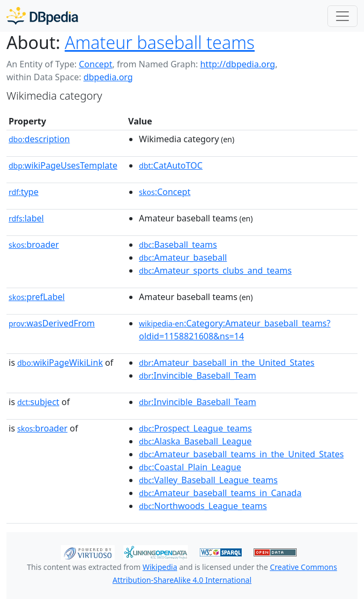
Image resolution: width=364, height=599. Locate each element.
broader (34, 245)
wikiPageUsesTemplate (63, 165)
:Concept (165, 192)
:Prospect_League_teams (195, 428)
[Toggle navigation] (342, 16)
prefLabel (37, 297)
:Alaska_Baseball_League (195, 441)
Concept (95, 64)
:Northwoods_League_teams (203, 506)
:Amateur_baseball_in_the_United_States (227, 363)
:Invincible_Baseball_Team (198, 375)
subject (38, 402)
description (39, 139)
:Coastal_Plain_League (190, 467)
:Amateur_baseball (183, 257)
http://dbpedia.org (238, 64)
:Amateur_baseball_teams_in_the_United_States (241, 454)
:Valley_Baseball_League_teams (208, 480)
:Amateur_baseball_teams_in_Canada (220, 493)
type (24, 192)
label (26, 218)
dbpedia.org (108, 77)
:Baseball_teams (178, 245)
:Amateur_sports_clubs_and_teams (215, 270)
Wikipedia (160, 567)
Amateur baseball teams (160, 42)
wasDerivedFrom (52, 323)
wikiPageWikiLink (60, 363)
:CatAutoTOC (171, 165)
